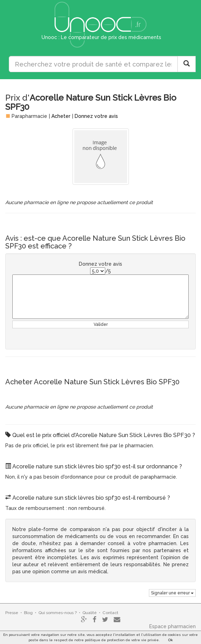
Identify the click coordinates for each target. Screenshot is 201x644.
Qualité (90, 613)
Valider (101, 324)
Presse (12, 613)
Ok (171, 640)
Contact (110, 613)
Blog (28, 613)
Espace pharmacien (172, 626)
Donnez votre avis (96, 116)
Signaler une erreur (172, 593)
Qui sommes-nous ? (58, 613)
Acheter (61, 116)
